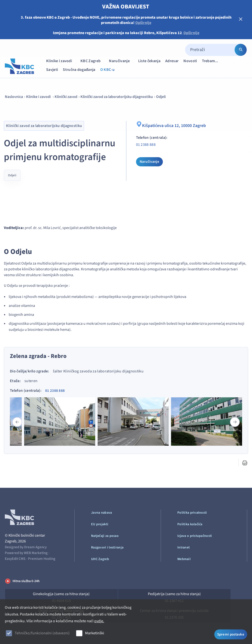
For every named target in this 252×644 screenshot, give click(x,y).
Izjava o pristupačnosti (195, 536)
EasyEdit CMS (15, 559)
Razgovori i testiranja (107, 548)
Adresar (172, 61)
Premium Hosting (42, 559)
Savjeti (52, 70)
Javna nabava (101, 513)
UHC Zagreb (100, 559)
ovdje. (99, 621)
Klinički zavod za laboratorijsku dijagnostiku (117, 97)
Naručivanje (122, 61)
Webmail (184, 559)
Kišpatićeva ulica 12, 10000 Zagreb (174, 125)
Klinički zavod (66, 97)
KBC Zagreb (93, 61)
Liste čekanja (149, 61)
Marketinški (95, 633)
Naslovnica (14, 97)
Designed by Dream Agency (26, 547)
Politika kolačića (190, 524)
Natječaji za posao (105, 536)
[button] (235, 422)
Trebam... (212, 61)
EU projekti (100, 524)
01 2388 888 (146, 145)
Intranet (184, 548)
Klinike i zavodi (61, 61)
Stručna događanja (79, 70)
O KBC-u (107, 70)
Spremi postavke (231, 634)
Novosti (190, 61)
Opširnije (143, 23)
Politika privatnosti (192, 513)
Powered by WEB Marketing (26, 553)
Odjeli (161, 97)
